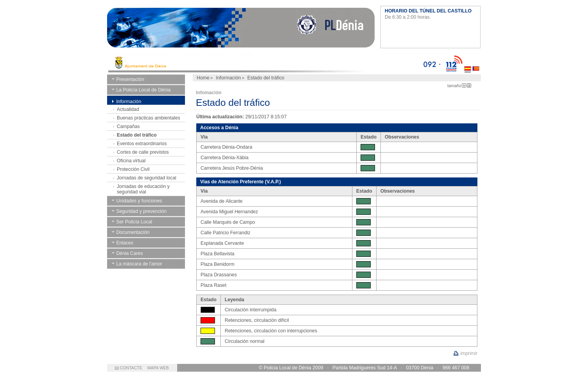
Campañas (128, 126)
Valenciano (476, 63)
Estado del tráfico (137, 135)
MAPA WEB (158, 368)
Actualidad (128, 109)
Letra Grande (469, 85)
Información (228, 78)
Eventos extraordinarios (142, 144)
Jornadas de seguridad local (146, 178)
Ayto (265, 63)
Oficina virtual (131, 161)
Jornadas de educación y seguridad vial (143, 189)
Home (203, 78)
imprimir (469, 353)
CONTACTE (131, 368)
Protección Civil (133, 169)
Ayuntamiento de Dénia (241, 29)
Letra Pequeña (464, 85)
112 (452, 63)
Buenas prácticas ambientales (149, 118)
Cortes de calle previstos (143, 152)
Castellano (468, 63)
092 (432, 63)
